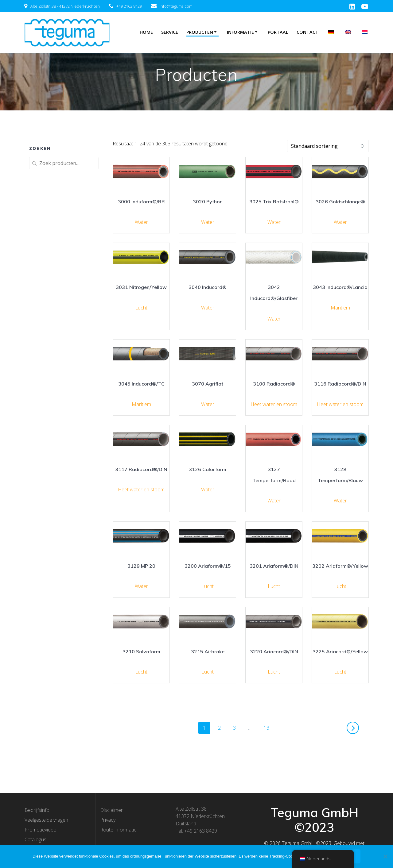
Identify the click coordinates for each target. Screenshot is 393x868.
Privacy (108, 820)
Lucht (141, 308)
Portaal (278, 32)
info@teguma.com (176, 6)
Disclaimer (111, 810)
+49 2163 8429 (129, 6)
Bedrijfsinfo (37, 810)
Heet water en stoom (274, 404)
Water (141, 222)
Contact (307, 32)
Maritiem (340, 308)
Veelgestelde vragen (46, 820)
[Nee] (385, 856)
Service (170, 32)
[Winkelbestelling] (328, 146)
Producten (200, 32)
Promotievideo (41, 830)
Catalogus (35, 839)
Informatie (240, 32)
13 (269, 728)
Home (146, 32)
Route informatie (118, 830)
